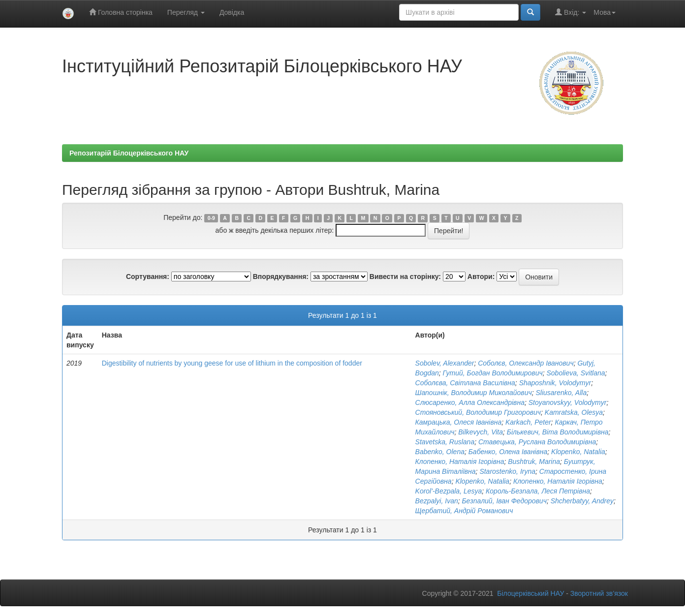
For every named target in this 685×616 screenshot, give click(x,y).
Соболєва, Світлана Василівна (465, 383)
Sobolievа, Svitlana (576, 373)
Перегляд (186, 12)
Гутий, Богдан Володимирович (493, 373)
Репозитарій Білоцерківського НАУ (129, 153)
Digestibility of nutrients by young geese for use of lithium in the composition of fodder (232, 363)
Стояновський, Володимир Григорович (478, 412)
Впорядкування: (281, 277)
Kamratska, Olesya (574, 412)
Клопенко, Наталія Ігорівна (460, 462)
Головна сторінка (121, 12)
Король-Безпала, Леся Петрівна (538, 491)
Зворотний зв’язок (599, 593)
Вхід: (571, 12)
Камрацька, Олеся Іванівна (459, 422)
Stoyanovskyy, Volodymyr (568, 402)
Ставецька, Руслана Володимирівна (537, 442)
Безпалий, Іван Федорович (504, 501)
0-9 (211, 218)
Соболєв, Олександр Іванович (526, 363)
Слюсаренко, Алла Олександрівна (470, 402)
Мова (605, 12)
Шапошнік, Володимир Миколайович (474, 393)
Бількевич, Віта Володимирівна (558, 432)
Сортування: (148, 277)
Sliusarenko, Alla (561, 393)
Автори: (481, 277)
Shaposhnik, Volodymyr (555, 383)
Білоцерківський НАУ (530, 593)
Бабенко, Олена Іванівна (508, 452)
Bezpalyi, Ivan (437, 501)
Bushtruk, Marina (534, 462)
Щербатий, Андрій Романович (464, 511)
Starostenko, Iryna (507, 471)
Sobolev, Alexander (445, 363)
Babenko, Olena (440, 452)
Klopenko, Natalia (578, 452)
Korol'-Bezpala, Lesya (449, 491)
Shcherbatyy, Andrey (582, 501)
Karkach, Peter (528, 422)
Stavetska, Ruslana (445, 442)
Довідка (232, 12)
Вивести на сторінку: (405, 277)
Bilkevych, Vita (481, 432)
